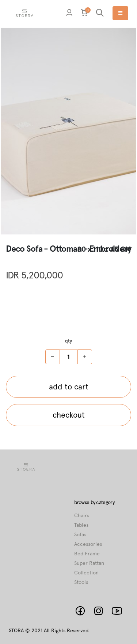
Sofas (80, 534)
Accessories (88, 544)
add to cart (69, 387)
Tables (81, 525)
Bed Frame (87, 554)
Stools (81, 582)
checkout (69, 415)
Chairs (82, 515)
